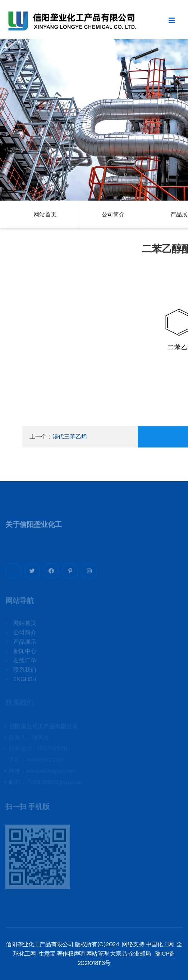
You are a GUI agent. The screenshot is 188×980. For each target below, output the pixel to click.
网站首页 (45, 214)
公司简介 (113, 214)
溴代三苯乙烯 (70, 437)
